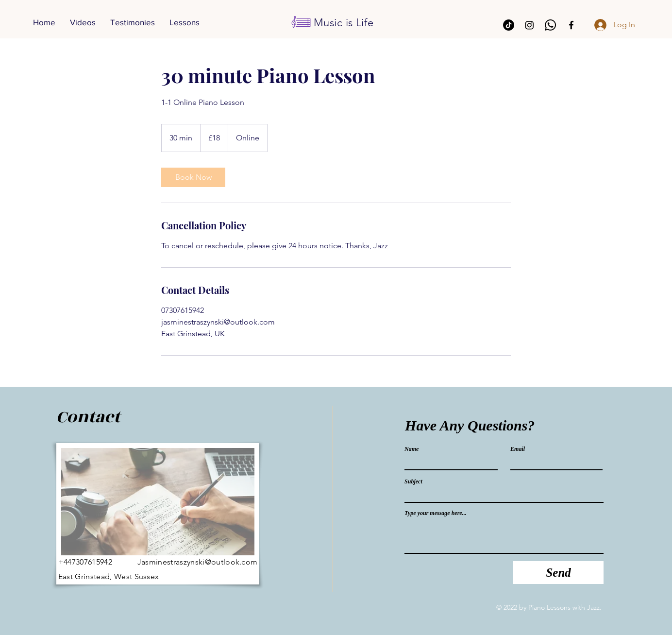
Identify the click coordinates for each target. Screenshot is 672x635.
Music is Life (344, 23)
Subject (413, 481)
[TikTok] (509, 25)
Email (518, 449)
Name (412, 449)
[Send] (558, 573)
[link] (193, 177)
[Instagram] (529, 25)
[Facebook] (571, 25)
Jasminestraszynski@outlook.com (198, 562)
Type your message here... (436, 513)
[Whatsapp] (550, 25)
